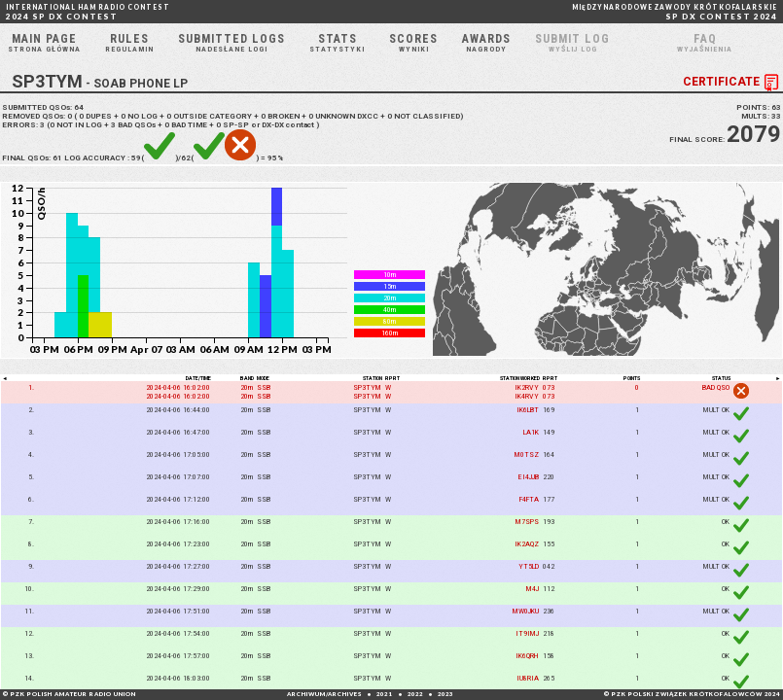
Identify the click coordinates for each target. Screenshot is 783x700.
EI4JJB (529, 477)
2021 (384, 694)
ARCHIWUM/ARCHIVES (324, 694)
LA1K (531, 432)
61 (57, 158)
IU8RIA (528, 678)
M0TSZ (527, 455)
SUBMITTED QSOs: (43, 107)
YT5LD (529, 566)
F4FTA (529, 499)
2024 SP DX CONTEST (88, 13)
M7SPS (527, 522)
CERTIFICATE (733, 83)
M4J (533, 589)
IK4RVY (527, 396)
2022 (415, 694)
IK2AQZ (527, 544)
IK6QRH (527, 656)
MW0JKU (526, 611)
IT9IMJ (527, 633)
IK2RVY (527, 387)
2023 (445, 694)
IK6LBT (528, 410)
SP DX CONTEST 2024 (675, 13)
